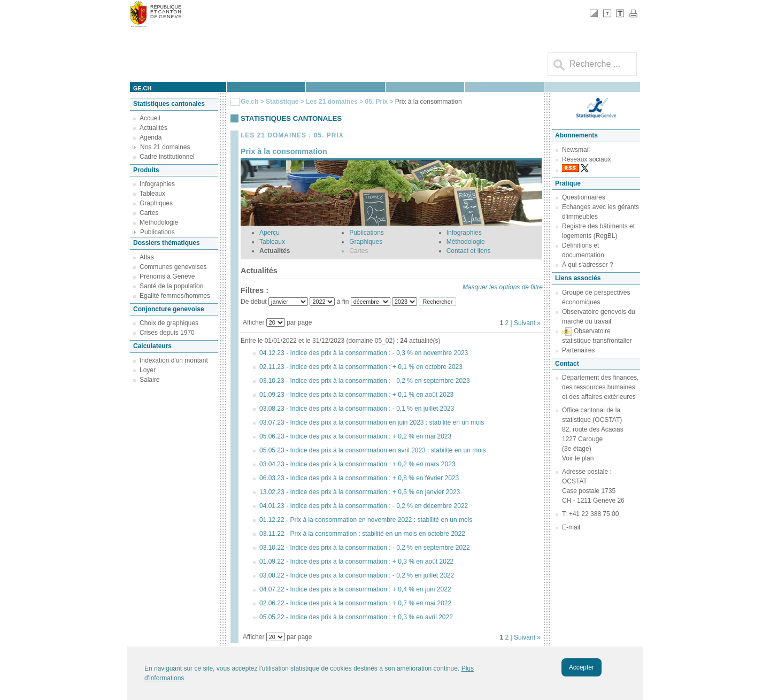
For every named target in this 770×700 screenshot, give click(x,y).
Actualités (153, 128)
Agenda (151, 137)
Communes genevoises (173, 267)
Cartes (149, 213)
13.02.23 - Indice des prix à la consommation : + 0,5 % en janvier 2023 (360, 492)
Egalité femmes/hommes (175, 296)
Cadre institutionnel (167, 157)
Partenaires (578, 350)
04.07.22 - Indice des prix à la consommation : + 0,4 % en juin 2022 (355, 589)
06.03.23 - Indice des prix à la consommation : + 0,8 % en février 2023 (359, 478)
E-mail (571, 527)
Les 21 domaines (332, 102)
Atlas (147, 257)
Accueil (150, 118)
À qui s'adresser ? (588, 265)
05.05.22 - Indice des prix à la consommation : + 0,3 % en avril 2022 (356, 617)
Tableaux (152, 194)
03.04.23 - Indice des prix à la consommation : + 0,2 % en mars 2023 (357, 464)
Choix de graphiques (169, 323)
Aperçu (269, 233)
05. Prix (377, 102)
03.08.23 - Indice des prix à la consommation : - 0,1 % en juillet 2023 (357, 409)
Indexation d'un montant (174, 360)
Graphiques (156, 203)
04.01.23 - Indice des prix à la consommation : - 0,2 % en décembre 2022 (364, 506)
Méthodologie (159, 222)
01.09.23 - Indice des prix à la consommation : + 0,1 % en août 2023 (356, 395)
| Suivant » (526, 323)
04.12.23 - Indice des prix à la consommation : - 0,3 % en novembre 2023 (364, 353)
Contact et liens (469, 251)
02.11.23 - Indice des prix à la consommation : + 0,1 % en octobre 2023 (361, 367)
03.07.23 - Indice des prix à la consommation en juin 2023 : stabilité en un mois (372, 422)
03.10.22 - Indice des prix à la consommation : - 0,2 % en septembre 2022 (365, 548)
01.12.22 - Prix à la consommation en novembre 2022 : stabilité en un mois (366, 520)
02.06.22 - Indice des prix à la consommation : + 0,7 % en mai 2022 (355, 603)
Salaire (149, 380)
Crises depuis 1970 (167, 333)
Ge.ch (249, 102)
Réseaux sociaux (586, 159)
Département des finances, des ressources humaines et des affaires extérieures (600, 387)
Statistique (282, 102)
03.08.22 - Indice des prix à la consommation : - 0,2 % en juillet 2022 (357, 575)
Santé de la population (171, 286)
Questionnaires (584, 197)
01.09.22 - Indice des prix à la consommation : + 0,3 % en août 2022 (356, 561)
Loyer (148, 370)
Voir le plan (578, 458)
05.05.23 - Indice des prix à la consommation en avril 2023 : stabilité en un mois (373, 450)
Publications (157, 232)
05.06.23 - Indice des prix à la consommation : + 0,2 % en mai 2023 (355, 436)
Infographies (157, 184)
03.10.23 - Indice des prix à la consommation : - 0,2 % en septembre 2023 (365, 381)
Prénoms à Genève (167, 276)
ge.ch (142, 88)
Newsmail (576, 150)
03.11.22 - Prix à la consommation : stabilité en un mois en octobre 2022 (362, 534)
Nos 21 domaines (165, 147)
